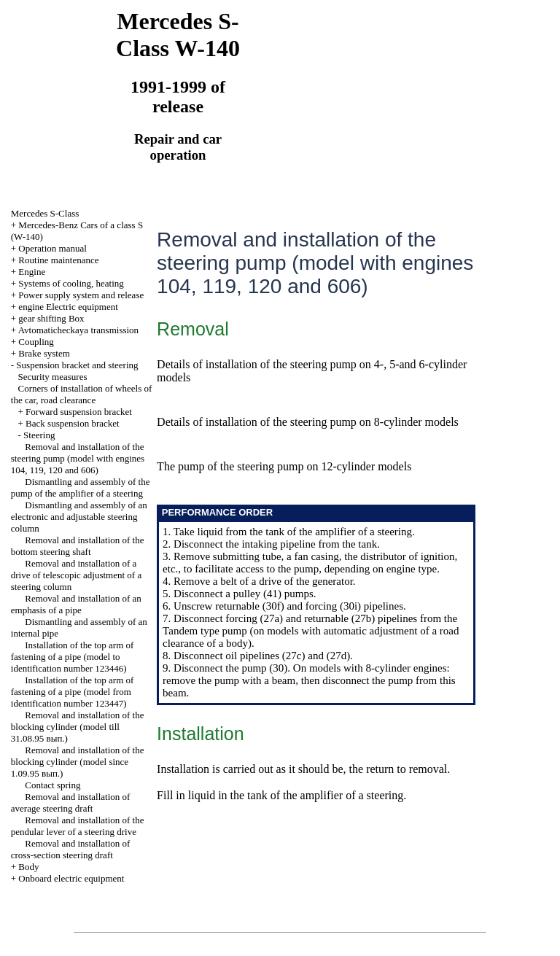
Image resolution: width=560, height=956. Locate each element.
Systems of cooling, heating (71, 283)
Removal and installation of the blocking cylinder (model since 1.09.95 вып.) (78, 762)
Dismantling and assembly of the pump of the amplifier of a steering (81, 487)
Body (28, 867)
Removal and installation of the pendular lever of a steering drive (78, 826)
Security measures (53, 377)
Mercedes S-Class (45, 213)
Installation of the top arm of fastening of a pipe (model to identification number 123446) (73, 657)
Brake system (44, 353)
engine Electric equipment (68, 307)
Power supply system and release (81, 295)
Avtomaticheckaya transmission (78, 330)
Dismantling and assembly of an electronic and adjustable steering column (79, 517)
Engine (32, 272)
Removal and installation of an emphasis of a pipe (76, 604)
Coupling (36, 342)
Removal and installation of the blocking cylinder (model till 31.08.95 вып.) (78, 727)
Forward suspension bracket (79, 412)
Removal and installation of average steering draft (71, 803)
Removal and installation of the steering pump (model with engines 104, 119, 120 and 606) (78, 458)
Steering (39, 435)
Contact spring (52, 785)
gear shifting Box (51, 318)
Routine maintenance (58, 260)
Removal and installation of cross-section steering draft (71, 849)
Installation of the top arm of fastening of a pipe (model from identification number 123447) (73, 692)
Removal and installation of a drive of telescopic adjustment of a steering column (76, 575)
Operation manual (52, 248)
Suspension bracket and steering (77, 365)
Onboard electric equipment (71, 878)
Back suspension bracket (73, 423)
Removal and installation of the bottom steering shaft (78, 546)
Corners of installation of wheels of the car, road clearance (82, 394)
